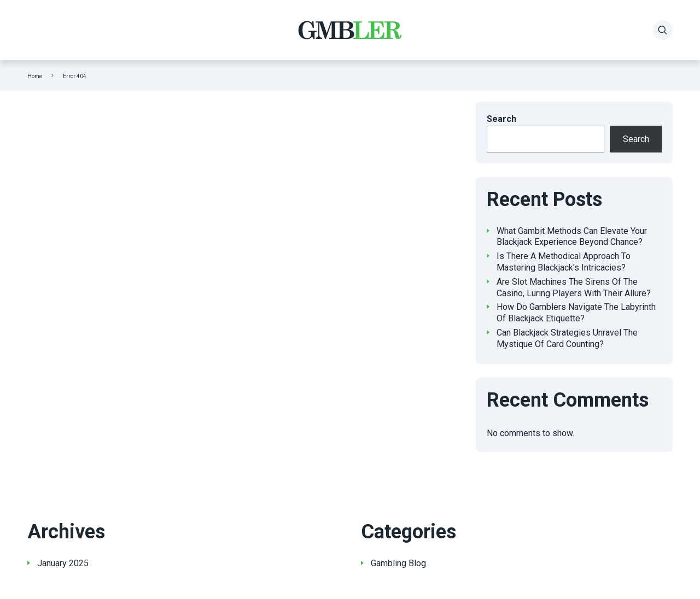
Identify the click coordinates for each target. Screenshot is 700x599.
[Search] (663, 30)
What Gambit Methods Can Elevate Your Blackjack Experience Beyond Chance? (572, 237)
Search (501, 119)
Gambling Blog (398, 563)
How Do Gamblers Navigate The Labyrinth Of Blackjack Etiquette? (576, 313)
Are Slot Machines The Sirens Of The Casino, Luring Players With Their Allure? (574, 287)
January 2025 (63, 563)
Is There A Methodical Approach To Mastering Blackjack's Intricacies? (564, 262)
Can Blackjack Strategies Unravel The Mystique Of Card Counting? (567, 338)
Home (35, 76)
